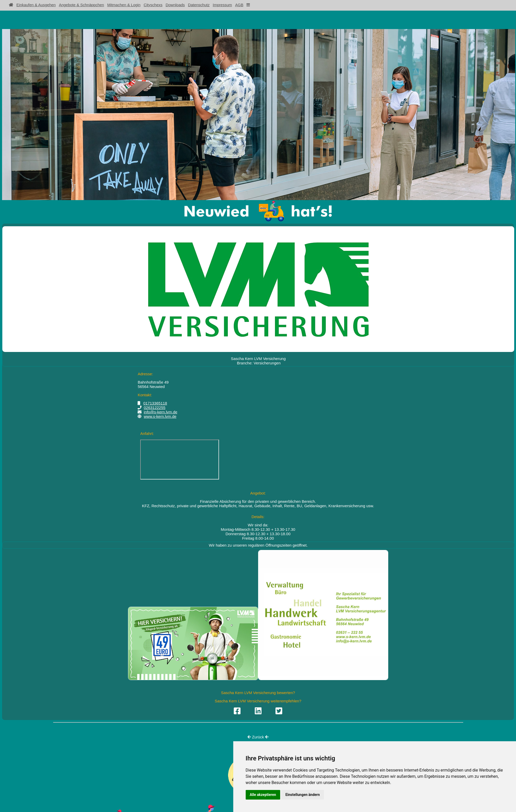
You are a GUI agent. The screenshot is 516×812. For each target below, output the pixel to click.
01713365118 (155, 403)
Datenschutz (199, 5)
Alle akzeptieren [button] (263, 795)
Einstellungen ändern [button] (303, 795)
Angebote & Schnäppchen (81, 5)
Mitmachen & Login (124, 5)
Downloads (175, 5)
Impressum (222, 5)
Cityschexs (153, 5)
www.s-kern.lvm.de (160, 416)
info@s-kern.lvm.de (161, 412)
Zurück (258, 737)
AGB (239, 5)
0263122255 (155, 408)
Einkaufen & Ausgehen (36, 5)
